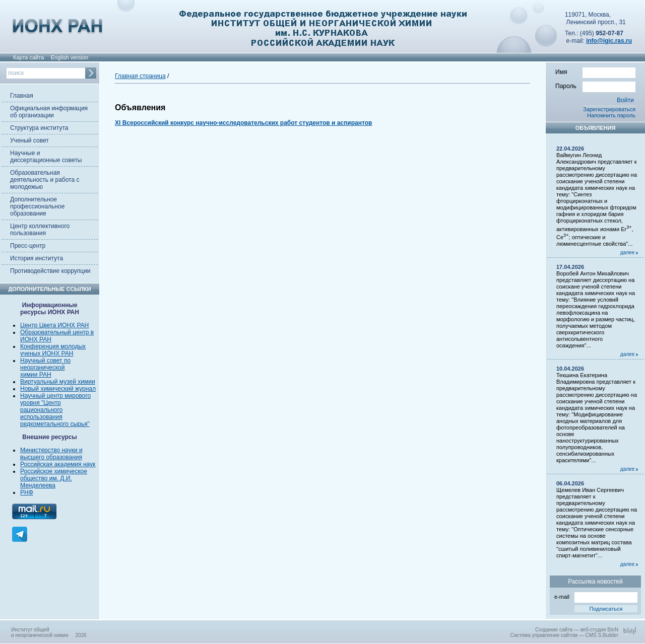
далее (629, 253)
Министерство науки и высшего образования (51, 454)
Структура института (39, 128)
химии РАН (36, 375)
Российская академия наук (58, 464)
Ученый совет (29, 140)
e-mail (596, 596)
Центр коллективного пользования (40, 230)
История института (37, 258)
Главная (22, 96)
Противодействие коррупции (50, 271)
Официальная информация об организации (49, 112)
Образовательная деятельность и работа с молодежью (45, 180)
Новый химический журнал (58, 389)
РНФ (27, 492)
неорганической (42, 368)
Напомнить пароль (611, 115)
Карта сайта (28, 57)
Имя (595, 71)
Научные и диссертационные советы (46, 157)
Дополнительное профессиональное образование (37, 206)
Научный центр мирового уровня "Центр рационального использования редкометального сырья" (55, 410)
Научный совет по (45, 361)
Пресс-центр (28, 246)
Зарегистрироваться (609, 109)
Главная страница (140, 76)
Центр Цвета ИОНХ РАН (54, 325)
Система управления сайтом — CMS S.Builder (564, 635)
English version (70, 57)
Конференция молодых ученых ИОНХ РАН (53, 350)
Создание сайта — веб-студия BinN (577, 630)
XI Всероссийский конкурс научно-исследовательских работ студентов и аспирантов (243, 123)
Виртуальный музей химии (58, 382)
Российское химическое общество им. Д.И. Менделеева (54, 478)
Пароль (595, 86)
